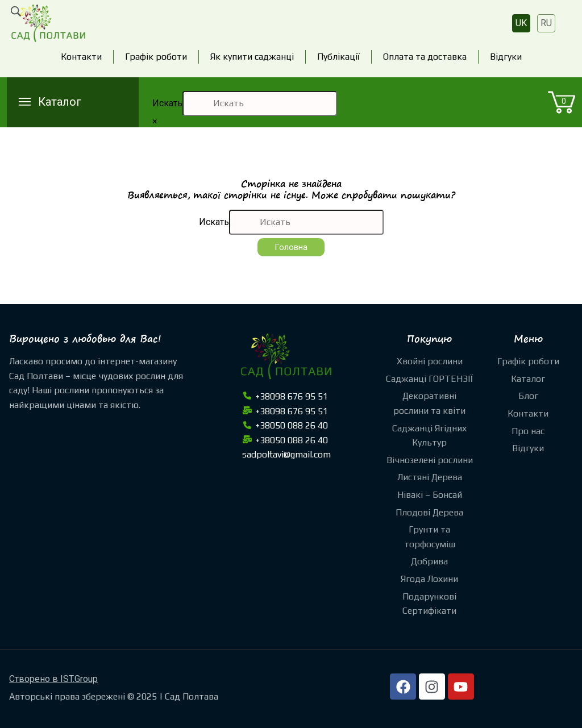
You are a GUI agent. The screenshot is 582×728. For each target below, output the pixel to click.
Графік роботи (156, 57)
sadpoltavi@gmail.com (286, 454)
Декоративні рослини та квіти (429, 403)
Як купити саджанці (252, 57)
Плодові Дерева (429, 512)
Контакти (81, 57)
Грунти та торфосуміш (430, 537)
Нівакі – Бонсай (430, 495)
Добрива (429, 561)
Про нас (528, 431)
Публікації (338, 57)
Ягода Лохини (429, 579)
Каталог (528, 379)
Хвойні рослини (430, 361)
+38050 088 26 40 (285, 425)
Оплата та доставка (425, 57)
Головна (291, 247)
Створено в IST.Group (53, 679)
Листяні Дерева (430, 477)
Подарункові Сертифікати (429, 604)
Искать (167, 103)
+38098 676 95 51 (285, 396)
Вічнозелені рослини (430, 460)
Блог (528, 396)
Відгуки (506, 57)
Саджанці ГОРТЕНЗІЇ (430, 379)
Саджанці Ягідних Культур (429, 436)
